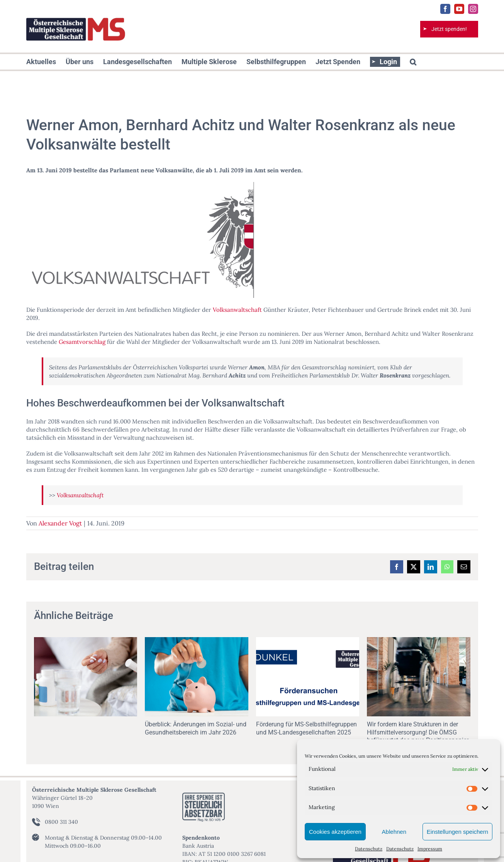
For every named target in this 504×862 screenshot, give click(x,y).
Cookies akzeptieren (335, 832)
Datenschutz (369, 849)
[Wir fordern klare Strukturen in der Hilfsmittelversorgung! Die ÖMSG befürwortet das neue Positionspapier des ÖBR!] (419, 641)
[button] (413, 62)
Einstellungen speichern (457, 832)
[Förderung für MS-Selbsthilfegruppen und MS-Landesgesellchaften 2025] (308, 641)
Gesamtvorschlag (82, 342)
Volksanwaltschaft (237, 310)
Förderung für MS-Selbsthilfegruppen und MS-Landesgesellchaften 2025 (306, 728)
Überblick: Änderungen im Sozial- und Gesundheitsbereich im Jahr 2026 (196, 728)
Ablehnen (394, 832)
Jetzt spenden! (449, 29)
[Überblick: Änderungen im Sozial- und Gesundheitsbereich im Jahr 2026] (197, 641)
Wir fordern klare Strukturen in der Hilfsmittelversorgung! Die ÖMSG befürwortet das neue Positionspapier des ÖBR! (418, 736)
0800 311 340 (61, 822)
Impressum (430, 849)
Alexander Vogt (60, 523)
